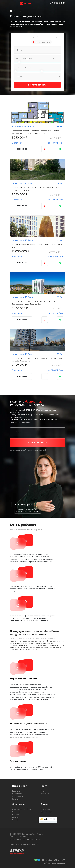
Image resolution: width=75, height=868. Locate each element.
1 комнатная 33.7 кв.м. (23, 297)
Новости (16, 820)
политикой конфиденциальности (37, 451)
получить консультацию (38, 442)
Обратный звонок (55, 863)
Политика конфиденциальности (25, 839)
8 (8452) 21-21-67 (59, 3)
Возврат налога (47, 809)
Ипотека (44, 791)
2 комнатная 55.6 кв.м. (23, 126)
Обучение (16, 812)
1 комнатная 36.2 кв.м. (23, 354)
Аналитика (45, 794)
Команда (16, 817)
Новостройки (17, 794)
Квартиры (16, 791)
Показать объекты (30, 85)
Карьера (15, 815)
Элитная (15, 799)
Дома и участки (18, 796)
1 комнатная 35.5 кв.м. (23, 240)
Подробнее (22, 149)
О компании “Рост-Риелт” (22, 809)
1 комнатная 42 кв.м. (22, 183)
